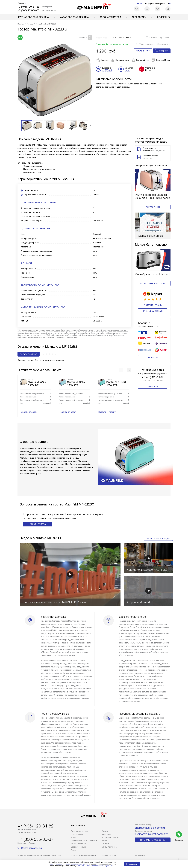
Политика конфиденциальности (83, 855)
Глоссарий (106, 834)
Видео (105, 841)
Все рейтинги (153, 207)
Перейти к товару (28, 412)
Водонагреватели (110, 17)
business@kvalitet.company (151, 834)
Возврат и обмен (79, 847)
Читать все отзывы (153, 311)
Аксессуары (139, 17)
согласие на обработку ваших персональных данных (68, 864)
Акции (139, 4)
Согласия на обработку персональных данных (95, 866)
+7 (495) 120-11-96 (153, 373)
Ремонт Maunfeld (78, 844)
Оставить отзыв (153, 305)
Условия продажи (109, 855)
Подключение (77, 834)
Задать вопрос (38, 524)
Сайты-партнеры (109, 847)
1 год (127, 70)
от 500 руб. (107, 70)
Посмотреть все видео (158, 538)
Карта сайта (140, 855)
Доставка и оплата (79, 831)
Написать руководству (153, 840)
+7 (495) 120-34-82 (29, 7)
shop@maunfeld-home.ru (150, 828)
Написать (153, 382)
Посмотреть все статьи (153, 284)
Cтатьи (105, 831)
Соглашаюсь (132, 864)
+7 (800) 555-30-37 (29, 10)
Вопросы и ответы (110, 838)
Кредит (74, 838)
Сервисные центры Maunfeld (84, 841)
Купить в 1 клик (143, 51)
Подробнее (153, 354)
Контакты (106, 844)
